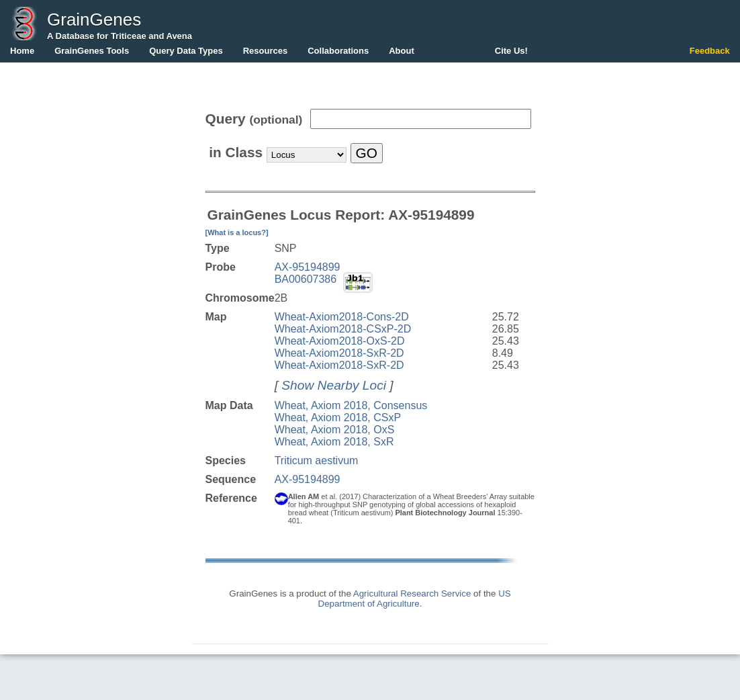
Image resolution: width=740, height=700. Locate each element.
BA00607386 (306, 279)
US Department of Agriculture (415, 599)
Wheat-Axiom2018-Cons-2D (342, 317)
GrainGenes (94, 19)
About (402, 51)
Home (22, 51)
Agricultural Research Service (412, 594)
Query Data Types (186, 51)
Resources (265, 51)
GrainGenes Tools (92, 51)
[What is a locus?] (237, 232)
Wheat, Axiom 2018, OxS (335, 430)
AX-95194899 (308, 267)
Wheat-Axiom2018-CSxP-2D (343, 329)
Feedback (710, 51)
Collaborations (338, 51)
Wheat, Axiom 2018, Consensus (351, 405)
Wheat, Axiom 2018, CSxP (338, 418)
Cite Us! (511, 51)
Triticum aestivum (317, 461)
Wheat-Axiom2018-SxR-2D (339, 353)
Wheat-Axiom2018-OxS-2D (340, 341)
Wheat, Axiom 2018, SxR (334, 442)
